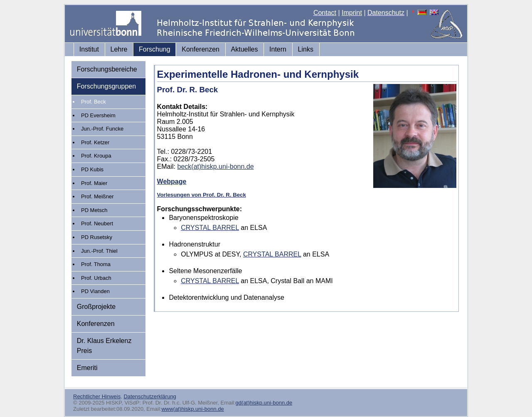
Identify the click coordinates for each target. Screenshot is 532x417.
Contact (325, 13)
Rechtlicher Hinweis (97, 396)
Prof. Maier (94, 183)
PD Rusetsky (97, 237)
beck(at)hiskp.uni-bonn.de (216, 167)
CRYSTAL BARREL (210, 228)
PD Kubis (92, 169)
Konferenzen (201, 49)
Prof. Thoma (96, 264)
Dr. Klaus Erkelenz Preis (104, 346)
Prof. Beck (94, 102)
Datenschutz (386, 13)
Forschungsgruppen (106, 86)
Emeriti (87, 368)
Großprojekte (96, 307)
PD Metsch (94, 210)
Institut (89, 49)
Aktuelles (245, 49)
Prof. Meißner (97, 196)
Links (306, 49)
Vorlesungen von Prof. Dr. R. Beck (202, 195)
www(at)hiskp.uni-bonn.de (192, 409)
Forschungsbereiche (107, 69)
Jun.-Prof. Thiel (99, 251)
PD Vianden (95, 291)
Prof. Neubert (97, 223)
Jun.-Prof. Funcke (102, 129)
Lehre (119, 49)
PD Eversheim (98, 115)
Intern (278, 49)
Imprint (352, 13)
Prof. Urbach (96, 278)
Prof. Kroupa (96, 156)
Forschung (155, 49)
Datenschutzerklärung (150, 396)
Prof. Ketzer (95, 142)
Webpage (172, 181)
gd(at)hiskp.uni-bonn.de (264, 403)
